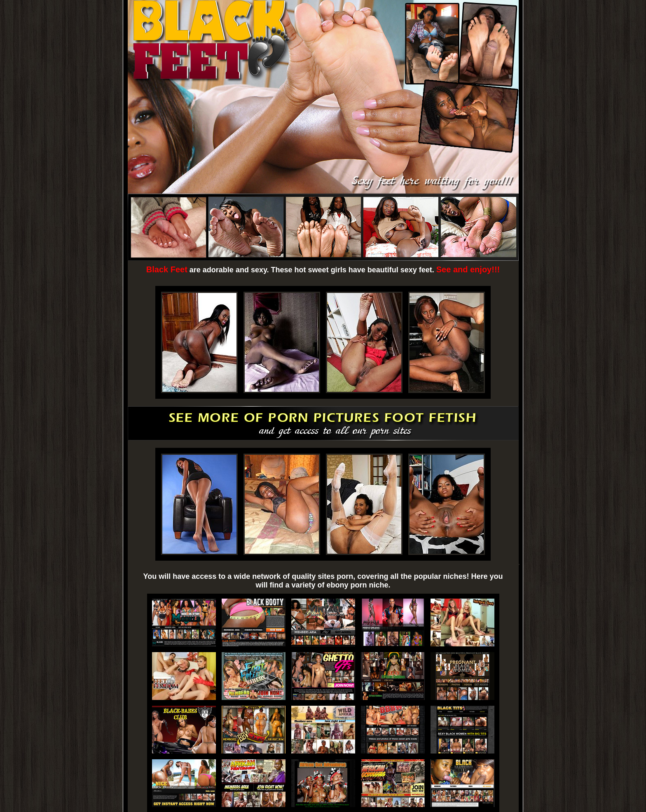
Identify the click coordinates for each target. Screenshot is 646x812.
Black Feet (167, 269)
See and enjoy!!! (468, 269)
